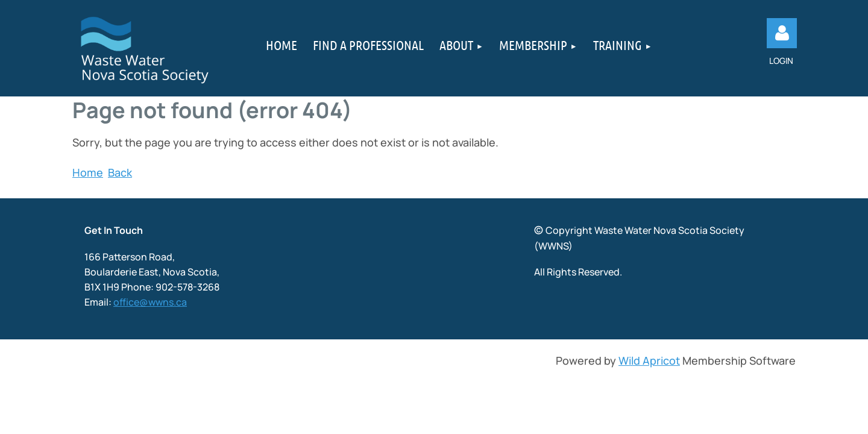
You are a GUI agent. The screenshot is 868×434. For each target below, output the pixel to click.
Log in (782, 33)
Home (88, 172)
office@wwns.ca (150, 302)
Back (120, 172)
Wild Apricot (649, 360)
